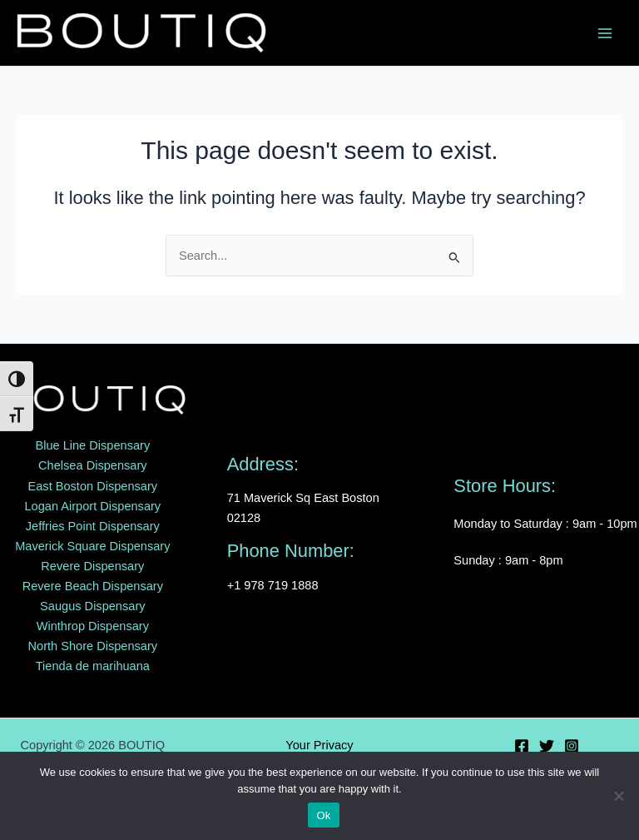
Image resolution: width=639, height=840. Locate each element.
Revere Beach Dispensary (93, 586)
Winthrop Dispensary (93, 626)
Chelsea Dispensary (92, 465)
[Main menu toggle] (605, 33)
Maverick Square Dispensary (92, 546)
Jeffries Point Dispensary (93, 526)
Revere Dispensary (92, 566)
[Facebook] (522, 746)
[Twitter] (547, 746)
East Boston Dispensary (93, 486)
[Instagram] (572, 746)
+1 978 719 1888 (273, 585)
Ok (323, 815)
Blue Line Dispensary (92, 445)
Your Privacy (319, 745)
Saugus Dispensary (92, 606)
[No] (618, 796)
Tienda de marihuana (93, 666)
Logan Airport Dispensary (92, 506)
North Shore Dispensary (93, 646)
